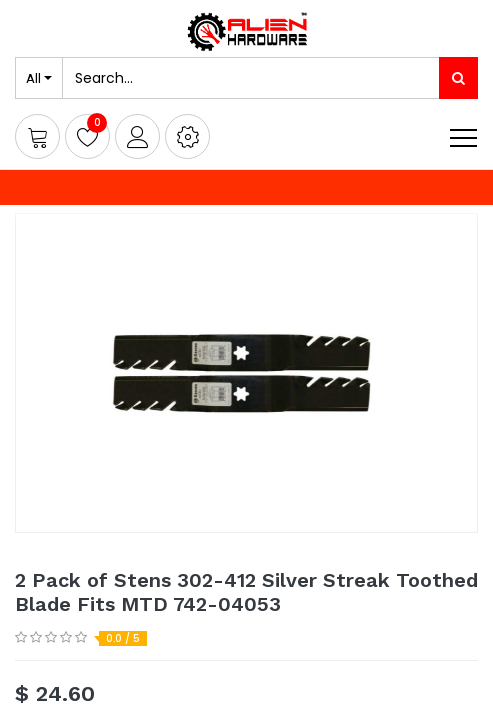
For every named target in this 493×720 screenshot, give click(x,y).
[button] (187, 136)
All (33, 78)
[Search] (458, 78)
